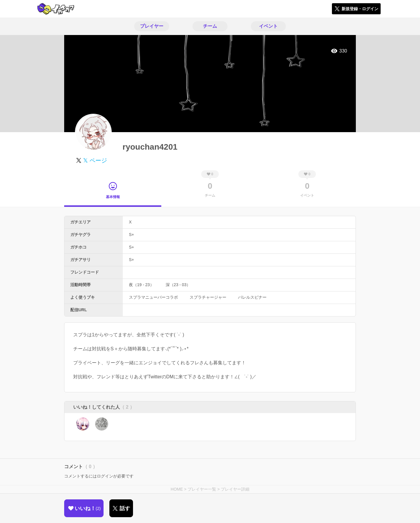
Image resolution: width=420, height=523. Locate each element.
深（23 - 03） (178, 285)
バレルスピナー (252, 297)
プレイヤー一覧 (202, 489)
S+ (132, 235)
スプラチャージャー (208, 297)
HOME (177, 489)
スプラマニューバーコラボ (153, 297)
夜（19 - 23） (141, 285)
